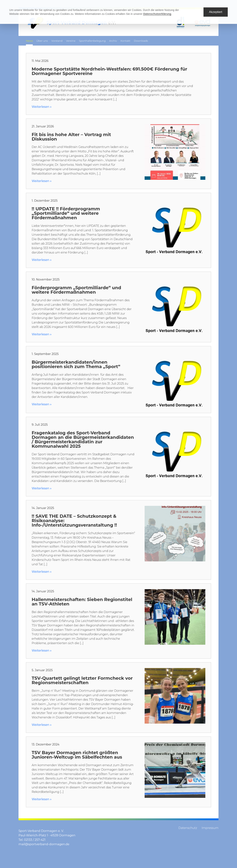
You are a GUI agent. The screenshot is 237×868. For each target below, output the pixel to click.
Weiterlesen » (42, 107)
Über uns (42, 41)
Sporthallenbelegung (92, 41)
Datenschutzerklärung (157, 14)
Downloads (141, 41)
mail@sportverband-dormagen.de (44, 844)
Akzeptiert (216, 12)
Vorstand (57, 41)
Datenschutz (188, 828)
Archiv (113, 41)
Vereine (71, 41)
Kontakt (125, 41)
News (29, 41)
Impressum (210, 828)
